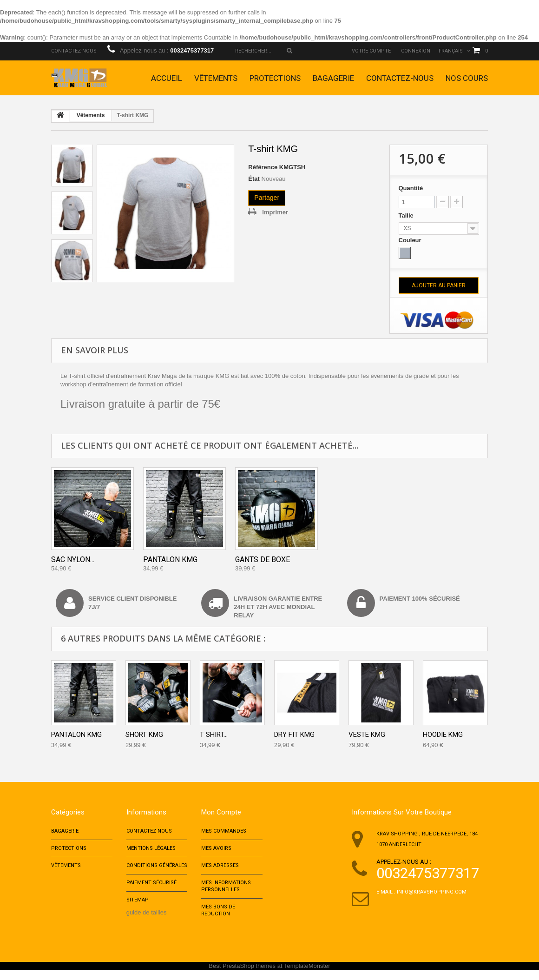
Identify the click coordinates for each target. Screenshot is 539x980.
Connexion (416, 51)
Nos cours (467, 78)
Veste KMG (367, 735)
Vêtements (216, 78)
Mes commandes (224, 832)
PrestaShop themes (249, 976)
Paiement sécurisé (151, 888)
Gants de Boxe (263, 560)
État (254, 179)
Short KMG (144, 735)
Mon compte (221, 812)
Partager (267, 198)
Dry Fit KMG (294, 735)
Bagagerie (333, 78)
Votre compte (371, 51)
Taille (407, 215)
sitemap (138, 906)
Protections (275, 78)
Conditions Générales (157, 869)
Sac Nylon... (73, 560)
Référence (263, 167)
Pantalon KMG (170, 560)
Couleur (411, 240)
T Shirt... (214, 735)
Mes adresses (220, 869)
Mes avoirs (216, 851)
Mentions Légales (151, 851)
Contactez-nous (74, 51)
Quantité (411, 188)
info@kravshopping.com (432, 892)
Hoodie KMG (443, 735)
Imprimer (275, 212)
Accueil (167, 78)
